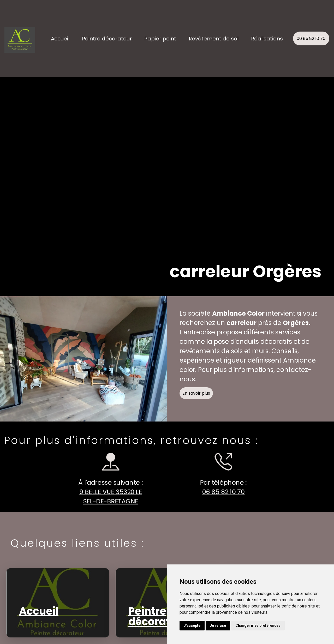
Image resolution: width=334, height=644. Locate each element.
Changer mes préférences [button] (258, 625)
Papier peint (160, 39)
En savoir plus (200, 397)
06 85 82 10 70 (311, 38)
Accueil (60, 39)
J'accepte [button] (192, 625)
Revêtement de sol (214, 39)
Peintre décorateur (107, 39)
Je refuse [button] (218, 625)
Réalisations (267, 39)
